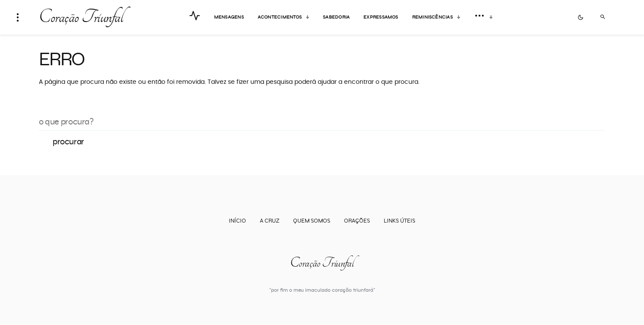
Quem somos (312, 221)
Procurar (68, 142)
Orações (357, 221)
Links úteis (399, 221)
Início (237, 221)
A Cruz (270, 221)
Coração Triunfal (81, 17)
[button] (18, 17)
